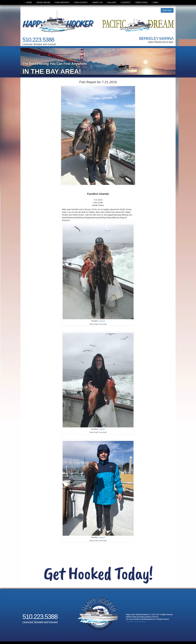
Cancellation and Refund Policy (136, 622)
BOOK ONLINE (43, 2)
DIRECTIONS (141, 2)
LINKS (155, 2)
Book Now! (167, 10)
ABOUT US (97, 2)
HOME (28, 2)
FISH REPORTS (62, 2)
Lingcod (102, 321)
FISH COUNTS (81, 2)
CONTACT (126, 2)
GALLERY (111, 2)
